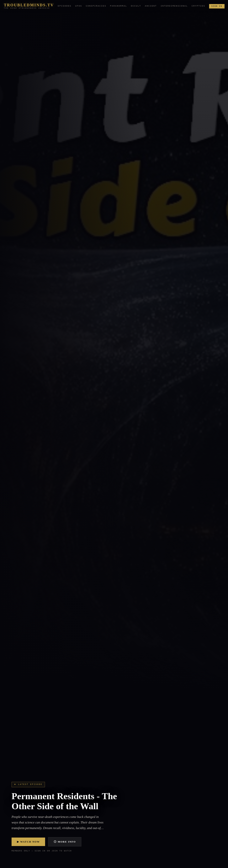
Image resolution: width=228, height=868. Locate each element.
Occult (136, 6)
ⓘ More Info (65, 842)
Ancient (151, 6)
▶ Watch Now (28, 842)
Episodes (65, 6)
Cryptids (198, 6)
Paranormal (119, 6)
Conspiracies (96, 6)
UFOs (79, 6)
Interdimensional (174, 6)
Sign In (217, 6)
